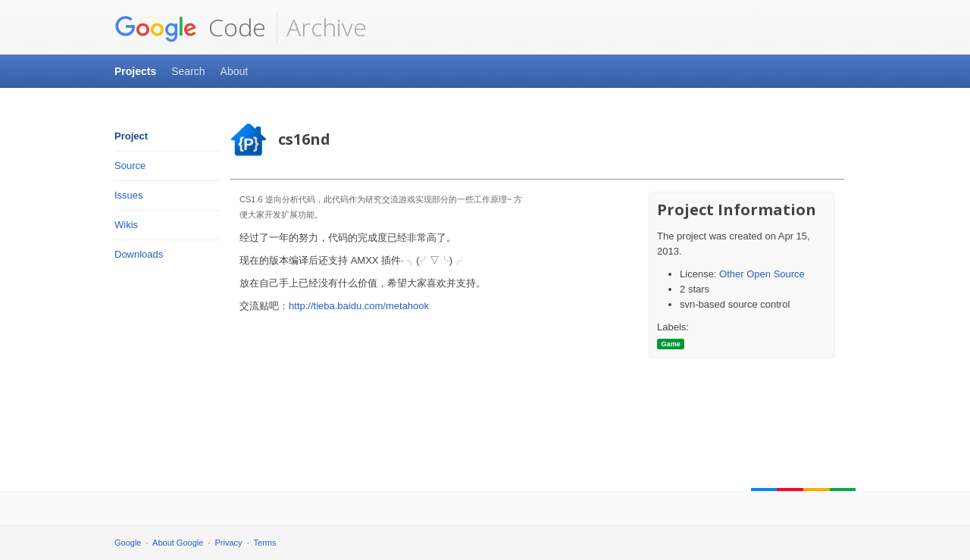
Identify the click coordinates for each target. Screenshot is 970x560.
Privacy (229, 543)
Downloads (139, 254)
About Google (178, 543)
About (235, 71)
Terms (265, 543)
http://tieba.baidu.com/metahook (359, 306)
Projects (135, 71)
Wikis (126, 225)
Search (188, 71)
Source (130, 166)
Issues (129, 195)
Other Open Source (762, 274)
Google (128, 543)
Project (131, 136)
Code (190, 27)
